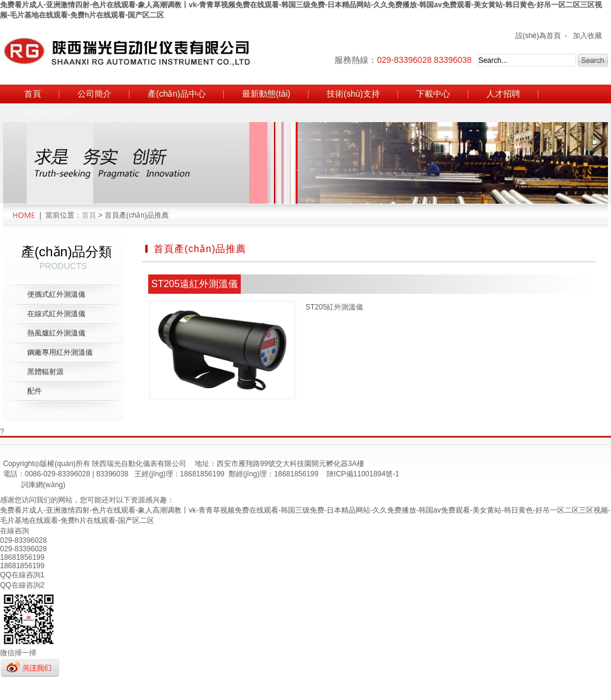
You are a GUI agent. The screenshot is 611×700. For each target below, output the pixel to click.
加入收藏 (587, 36)
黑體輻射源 (45, 372)
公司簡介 (94, 94)
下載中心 (433, 94)
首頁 (33, 94)
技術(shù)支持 (353, 94)
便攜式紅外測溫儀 (56, 294)
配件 (34, 391)
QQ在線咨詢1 (22, 575)
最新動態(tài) (266, 94)
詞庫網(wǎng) (43, 485)
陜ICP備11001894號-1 (363, 474)
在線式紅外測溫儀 (56, 314)
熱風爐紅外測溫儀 (56, 333)
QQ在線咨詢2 (22, 585)
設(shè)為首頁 (538, 36)
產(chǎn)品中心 (177, 94)
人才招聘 (503, 94)
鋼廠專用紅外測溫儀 (60, 352)
